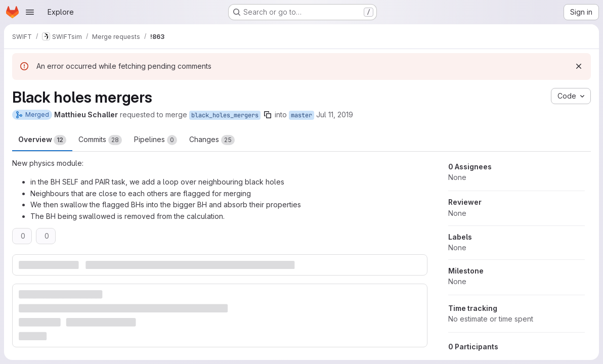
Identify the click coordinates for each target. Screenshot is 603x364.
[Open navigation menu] (30, 12)
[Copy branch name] (268, 115)
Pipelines (156, 140)
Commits (100, 140)
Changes (212, 140)
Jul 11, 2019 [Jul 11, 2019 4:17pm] (335, 115)
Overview (42, 140)
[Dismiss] (579, 66)
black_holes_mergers (225, 115)
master (301, 115)
